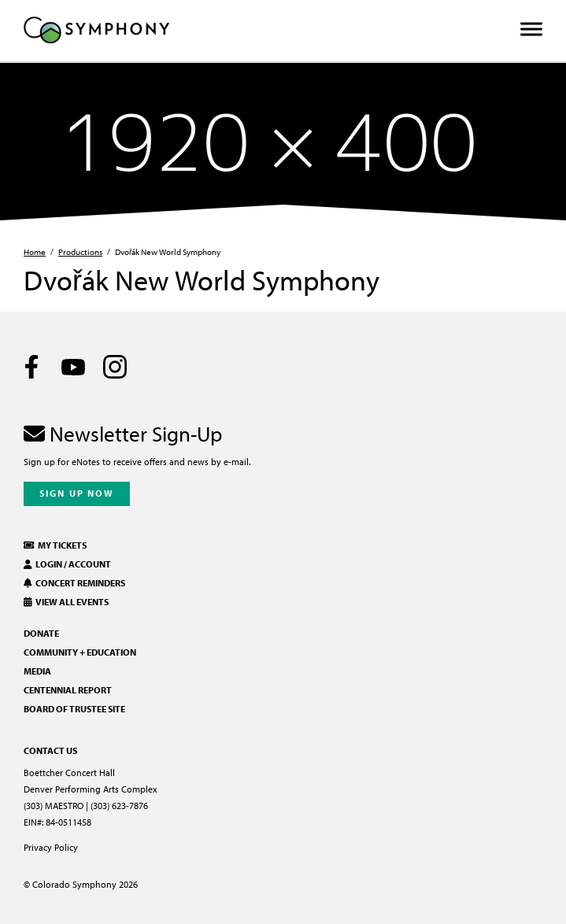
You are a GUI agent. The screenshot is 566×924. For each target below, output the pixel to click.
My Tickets (55, 545)
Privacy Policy (51, 847)
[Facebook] (31, 367)
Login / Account (67, 564)
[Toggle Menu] (531, 30)
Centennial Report (68, 690)
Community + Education (80, 652)
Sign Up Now (77, 493)
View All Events (66, 602)
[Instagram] (115, 367)
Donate (41, 633)
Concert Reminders (74, 583)
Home (35, 252)
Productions (80, 252)
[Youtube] (73, 367)
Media (37, 671)
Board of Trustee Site (74, 709)
